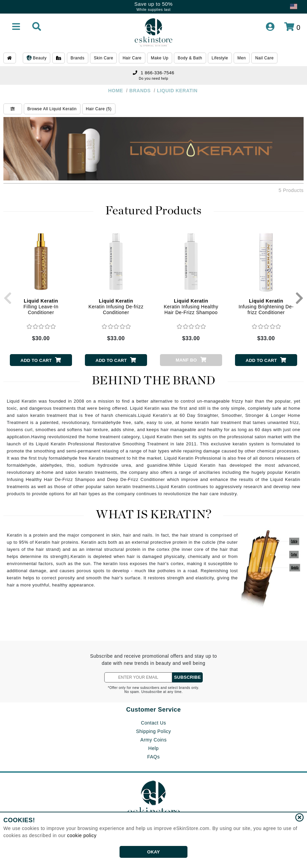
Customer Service (153, 710)
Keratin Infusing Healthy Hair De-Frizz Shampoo (191, 307)
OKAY (153, 852)
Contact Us (153, 723)
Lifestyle (220, 58)
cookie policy (82, 835)
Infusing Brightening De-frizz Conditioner (266, 307)
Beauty (37, 58)
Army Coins (153, 740)
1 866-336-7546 (153, 73)
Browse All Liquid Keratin (52, 109)
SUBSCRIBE (188, 677)
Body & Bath (190, 58)
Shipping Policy (153, 731)
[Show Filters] (13, 109)
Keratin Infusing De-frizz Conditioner (116, 307)
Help (154, 748)
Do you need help (153, 79)
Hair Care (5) (99, 109)
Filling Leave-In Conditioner (41, 307)
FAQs (153, 757)
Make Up (160, 58)
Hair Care (132, 58)
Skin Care (103, 58)
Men (242, 58)
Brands (78, 58)
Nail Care (264, 58)
